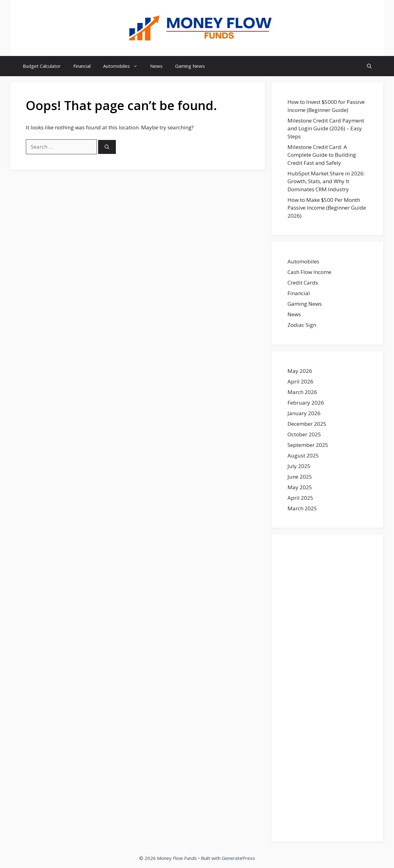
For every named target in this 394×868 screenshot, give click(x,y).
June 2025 (300, 477)
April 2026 (300, 381)
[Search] (107, 147)
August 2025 (303, 455)
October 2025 (304, 434)
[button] (369, 66)
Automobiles (123, 66)
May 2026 (300, 371)
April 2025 (300, 498)
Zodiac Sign (302, 325)
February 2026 (306, 403)
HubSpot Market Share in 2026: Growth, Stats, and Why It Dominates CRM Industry (326, 181)
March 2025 (302, 508)
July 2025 (299, 466)
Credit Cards (303, 283)
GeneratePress (238, 858)
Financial (82, 66)
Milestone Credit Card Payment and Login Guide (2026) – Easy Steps (326, 128)
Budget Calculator (42, 66)
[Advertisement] (328, 688)
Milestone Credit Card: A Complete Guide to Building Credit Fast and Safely (322, 155)
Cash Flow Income (309, 272)
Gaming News (190, 66)
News (156, 66)
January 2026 (304, 413)
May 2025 (300, 487)
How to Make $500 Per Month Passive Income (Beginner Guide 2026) (327, 208)
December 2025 (307, 424)
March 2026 (302, 392)
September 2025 (308, 445)
